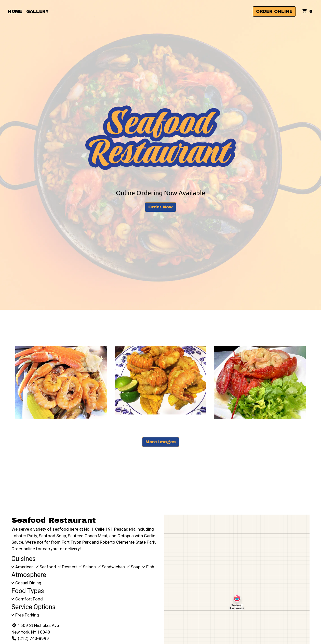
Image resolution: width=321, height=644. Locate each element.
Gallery (37, 11)
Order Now (160, 207)
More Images (161, 442)
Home (15, 11)
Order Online (274, 11)
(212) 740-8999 (30, 638)
